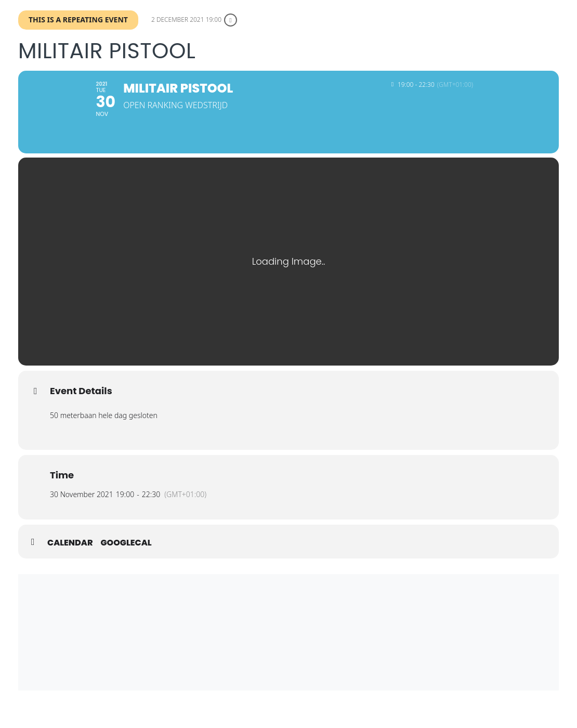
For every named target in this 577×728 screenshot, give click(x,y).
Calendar (70, 554)
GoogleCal (126, 554)
